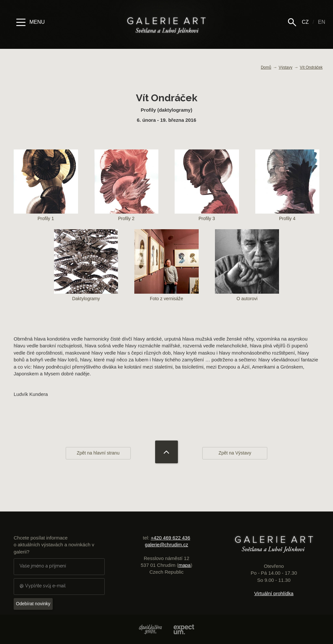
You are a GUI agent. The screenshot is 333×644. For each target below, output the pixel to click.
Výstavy (286, 67)
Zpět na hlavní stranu (98, 453)
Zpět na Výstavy (235, 453)
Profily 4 (287, 188)
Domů (266, 67)
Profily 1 (46, 188)
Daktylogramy (86, 268)
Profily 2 (127, 188)
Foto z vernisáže (166, 268)
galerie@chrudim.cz (167, 545)
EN (322, 22)
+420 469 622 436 (170, 538)
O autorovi (247, 268)
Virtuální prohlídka (274, 593)
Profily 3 (207, 188)
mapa (185, 565)
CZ (305, 22)
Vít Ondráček (311, 67)
